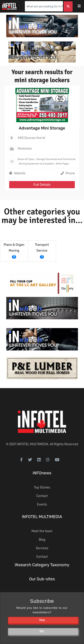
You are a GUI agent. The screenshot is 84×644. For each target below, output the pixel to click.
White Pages (62, 164)
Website (20, 173)
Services (42, 548)
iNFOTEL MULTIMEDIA (33, 444)
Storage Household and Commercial (56, 159)
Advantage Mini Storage (42, 128)
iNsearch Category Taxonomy (42, 565)
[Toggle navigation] (82, 6)
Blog (42, 540)
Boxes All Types (26, 159)
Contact (42, 496)
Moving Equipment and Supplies (36, 164)
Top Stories (42, 487)
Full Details (42, 185)
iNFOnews (42, 473)
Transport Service (42, 248)
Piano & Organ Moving (14, 248)
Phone (68, 173)
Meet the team (42, 531)
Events (42, 505)
